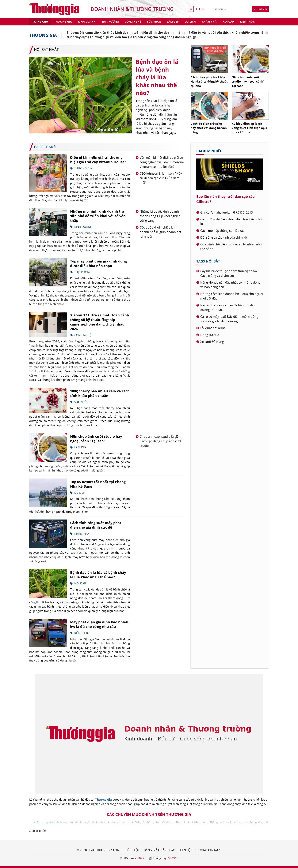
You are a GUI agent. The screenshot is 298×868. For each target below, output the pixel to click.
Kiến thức (247, 22)
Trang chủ (40, 22)
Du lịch (190, 22)
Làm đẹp (173, 22)
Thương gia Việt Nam (52, 822)
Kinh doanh (87, 22)
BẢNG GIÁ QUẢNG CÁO (160, 850)
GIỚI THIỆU (132, 850)
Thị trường (110, 22)
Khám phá (209, 22)
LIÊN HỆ (185, 850)
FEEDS (200, 9)
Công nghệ (133, 22)
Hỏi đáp (228, 22)
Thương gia (63, 22)
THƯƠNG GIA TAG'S (208, 850)
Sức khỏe (154, 22)
